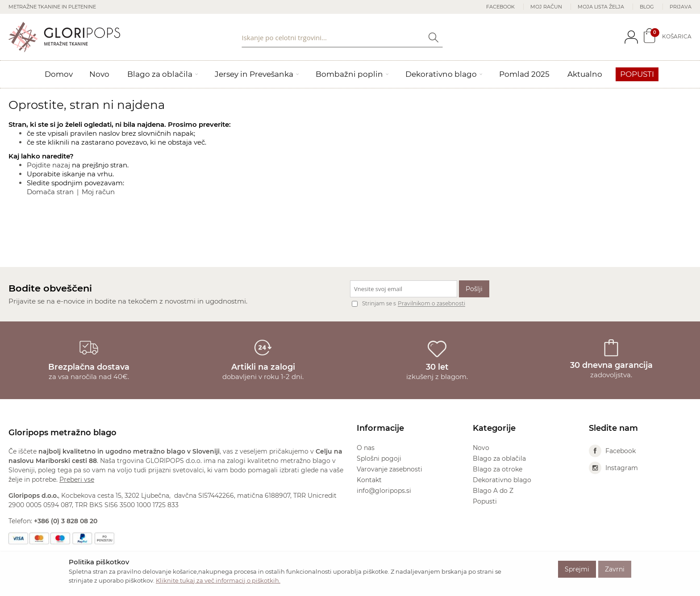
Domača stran (50, 192)
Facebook (500, 7)
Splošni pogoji (379, 458)
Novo (99, 74)
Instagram (613, 468)
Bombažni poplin (349, 74)
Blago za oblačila (160, 74)
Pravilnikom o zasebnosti (431, 304)
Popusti (637, 74)
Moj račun (546, 7)
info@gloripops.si (384, 491)
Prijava (681, 7)
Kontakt (369, 480)
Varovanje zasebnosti (390, 469)
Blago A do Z (493, 491)
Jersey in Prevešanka (254, 74)
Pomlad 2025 (524, 74)
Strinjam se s (374, 303)
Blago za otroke (498, 469)
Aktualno (585, 74)
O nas (366, 448)
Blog (647, 7)
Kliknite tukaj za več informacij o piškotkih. (218, 580)
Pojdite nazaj (48, 165)
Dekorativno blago (441, 74)
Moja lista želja (601, 7)
